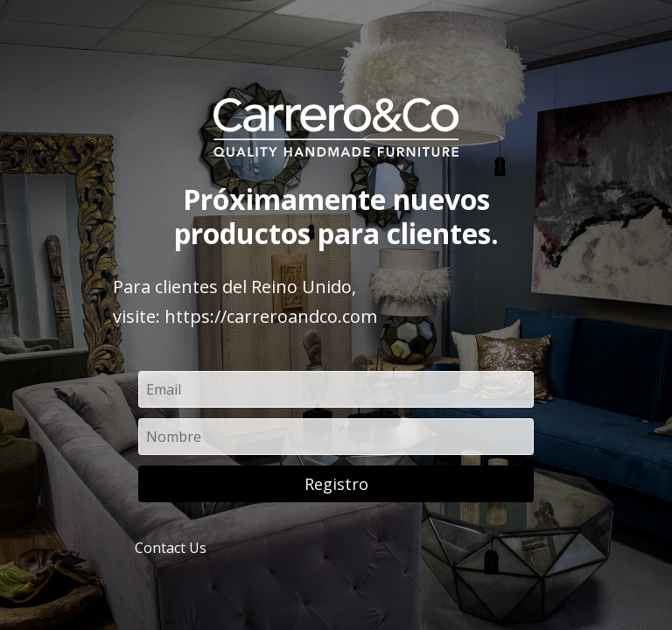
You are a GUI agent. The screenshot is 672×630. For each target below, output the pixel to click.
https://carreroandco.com (271, 316)
